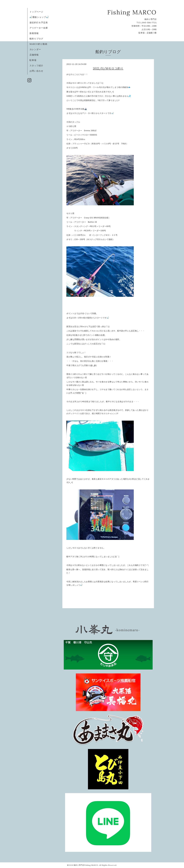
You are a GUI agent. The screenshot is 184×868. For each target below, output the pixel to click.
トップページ (36, 12)
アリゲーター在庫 (39, 28)
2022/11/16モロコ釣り (108, 68)
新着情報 (34, 33)
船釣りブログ (36, 39)
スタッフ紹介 (36, 65)
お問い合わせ (36, 71)
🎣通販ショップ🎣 (39, 17)
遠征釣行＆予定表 (39, 22)
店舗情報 (34, 55)
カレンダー (35, 49)
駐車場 (33, 60)
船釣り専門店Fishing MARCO (86, 865)
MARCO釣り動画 (38, 44)
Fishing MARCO (132, 12)
